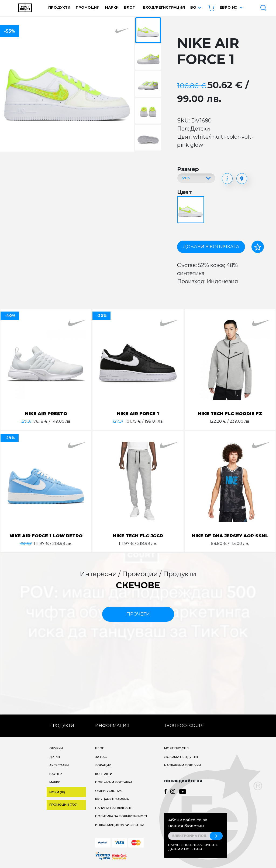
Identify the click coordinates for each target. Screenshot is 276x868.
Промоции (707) (63, 805)
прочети (138, 614)
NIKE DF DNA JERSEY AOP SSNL (230, 536)
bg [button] (193, 7)
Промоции (88, 7)
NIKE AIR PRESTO (46, 414)
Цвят (184, 192)
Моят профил (176, 748)
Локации (103, 765)
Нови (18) (57, 792)
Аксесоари (59, 765)
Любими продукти (181, 757)
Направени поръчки (182, 765)
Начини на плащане (113, 808)
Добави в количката (211, 247)
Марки (112, 7)
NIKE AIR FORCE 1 (138, 414)
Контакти (104, 774)
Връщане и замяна (112, 799)
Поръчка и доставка (114, 782)
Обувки (56, 748)
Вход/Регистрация (164, 7)
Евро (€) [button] (229, 7)
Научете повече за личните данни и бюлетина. (193, 847)
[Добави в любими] (258, 247)
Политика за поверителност (121, 816)
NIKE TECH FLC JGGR (138, 536)
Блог (129, 7)
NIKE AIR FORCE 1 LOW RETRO (46, 536)
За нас (101, 757)
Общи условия (109, 791)
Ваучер (56, 774)
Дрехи (55, 757)
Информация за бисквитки (120, 825)
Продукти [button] (59, 7)
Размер (188, 169)
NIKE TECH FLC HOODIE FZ (230, 414)
